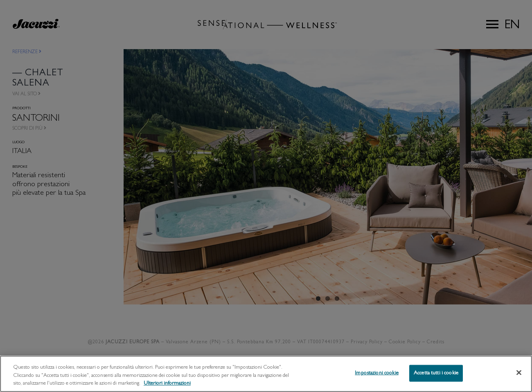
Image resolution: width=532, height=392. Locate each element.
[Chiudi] (519, 381)
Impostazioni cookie (376, 381)
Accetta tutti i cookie (436, 381)
